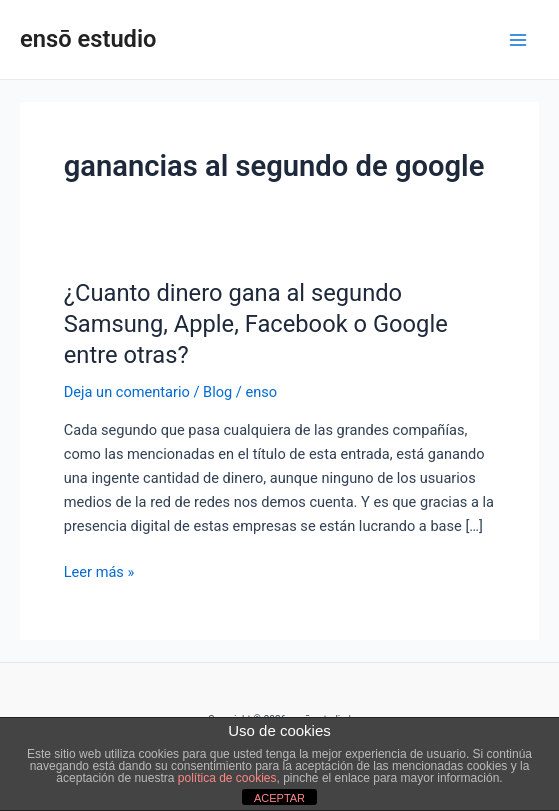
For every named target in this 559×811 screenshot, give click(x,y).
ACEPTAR (279, 798)
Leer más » (99, 570)
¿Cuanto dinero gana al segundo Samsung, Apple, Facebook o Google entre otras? (256, 324)
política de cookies (227, 778)
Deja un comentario (127, 392)
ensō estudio (88, 39)
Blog (217, 392)
